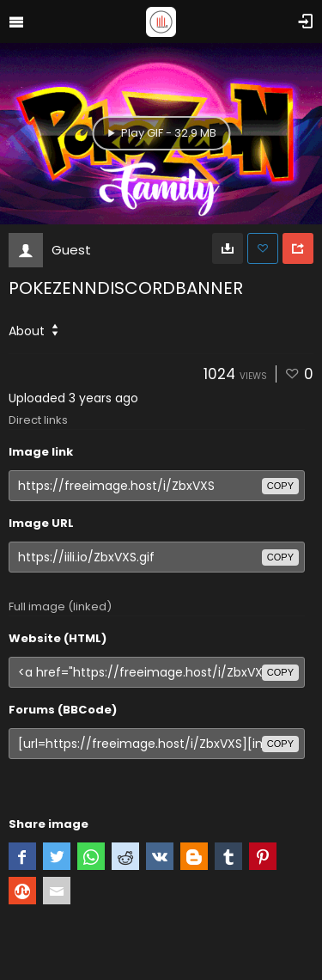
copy (280, 486)
